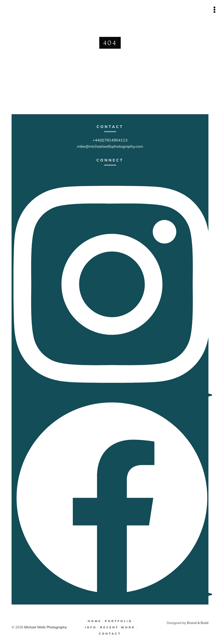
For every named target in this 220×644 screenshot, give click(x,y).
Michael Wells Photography (45, 627)
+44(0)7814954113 (110, 140)
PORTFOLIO (119, 621)
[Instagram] (112, 396)
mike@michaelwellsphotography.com (110, 146)
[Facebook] (112, 595)
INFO (91, 627)
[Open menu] (214, 10)
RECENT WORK (118, 627)
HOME (94, 621)
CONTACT (110, 634)
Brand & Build (198, 623)
